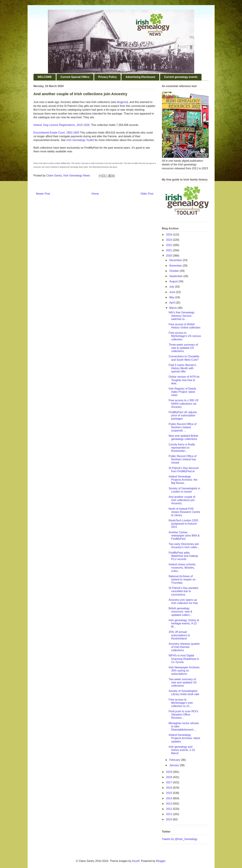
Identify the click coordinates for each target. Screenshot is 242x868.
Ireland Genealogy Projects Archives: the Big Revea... (183, 480)
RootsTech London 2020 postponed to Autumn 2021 (183, 524)
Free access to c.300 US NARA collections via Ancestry (183, 404)
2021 (169, 250)
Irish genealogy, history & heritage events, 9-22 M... (184, 623)
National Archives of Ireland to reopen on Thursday (182, 579)
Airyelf (136, 861)
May (172, 297)
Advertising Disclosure (140, 77)
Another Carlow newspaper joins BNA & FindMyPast (184, 536)
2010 (169, 819)
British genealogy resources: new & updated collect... (180, 612)
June (173, 292)
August (174, 281)
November (176, 266)
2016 (169, 788)
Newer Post (43, 194)
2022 (169, 245)
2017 (169, 782)
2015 (169, 793)
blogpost (122, 102)
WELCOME (45, 77)
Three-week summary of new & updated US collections (183, 348)
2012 (169, 809)
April (172, 303)
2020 (169, 256)
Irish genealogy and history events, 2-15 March (182, 750)
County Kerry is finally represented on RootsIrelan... (182, 448)
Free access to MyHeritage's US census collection (185, 336)
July (172, 287)
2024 (169, 235)
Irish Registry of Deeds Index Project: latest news (182, 392)
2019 (169, 772)
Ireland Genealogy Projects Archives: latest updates (184, 738)
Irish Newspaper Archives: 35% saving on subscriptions (184, 671)
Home (95, 194)
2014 (169, 798)
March (173, 308)
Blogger (161, 861)
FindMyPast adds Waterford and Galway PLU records (183, 556)
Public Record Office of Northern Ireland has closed (182, 459)
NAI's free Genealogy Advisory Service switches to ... (181, 316)
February (175, 760)
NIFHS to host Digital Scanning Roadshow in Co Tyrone (184, 659)
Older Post (147, 194)
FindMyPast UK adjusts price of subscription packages (183, 415)
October (174, 271)
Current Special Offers (75, 77)
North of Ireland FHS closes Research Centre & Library (184, 512)
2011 (169, 814)
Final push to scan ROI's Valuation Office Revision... (183, 715)
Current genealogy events (181, 77)
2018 (169, 777)
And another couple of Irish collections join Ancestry (182, 500)
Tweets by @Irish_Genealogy (180, 839)
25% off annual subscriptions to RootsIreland (179, 635)
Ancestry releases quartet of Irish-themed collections (184, 647)
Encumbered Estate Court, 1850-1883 (56, 133)
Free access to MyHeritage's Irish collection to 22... (181, 703)
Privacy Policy (108, 77)
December (176, 260)
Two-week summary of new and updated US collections (182, 682)
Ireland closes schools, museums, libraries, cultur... (182, 568)
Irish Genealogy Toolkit (80, 140)
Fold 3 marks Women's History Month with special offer (182, 368)
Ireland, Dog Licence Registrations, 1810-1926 (62, 125)
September (176, 276)
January (174, 765)
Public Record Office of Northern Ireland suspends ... (182, 427)
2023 (169, 240)
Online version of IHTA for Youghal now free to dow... (184, 380)
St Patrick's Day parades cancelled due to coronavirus (183, 591)
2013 (169, 804)
